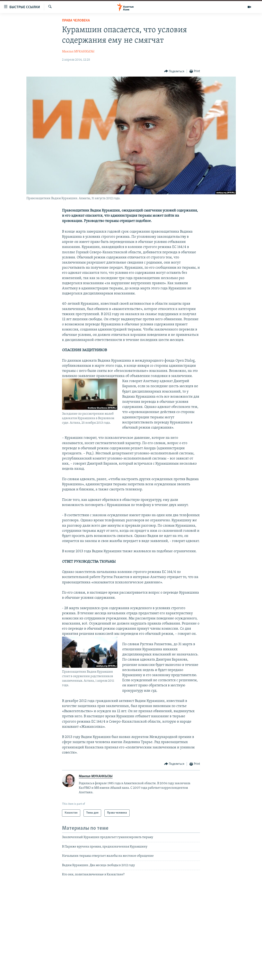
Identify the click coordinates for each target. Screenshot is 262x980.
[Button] (174, 71)
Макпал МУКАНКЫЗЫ (78, 52)
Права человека (76, 21)
